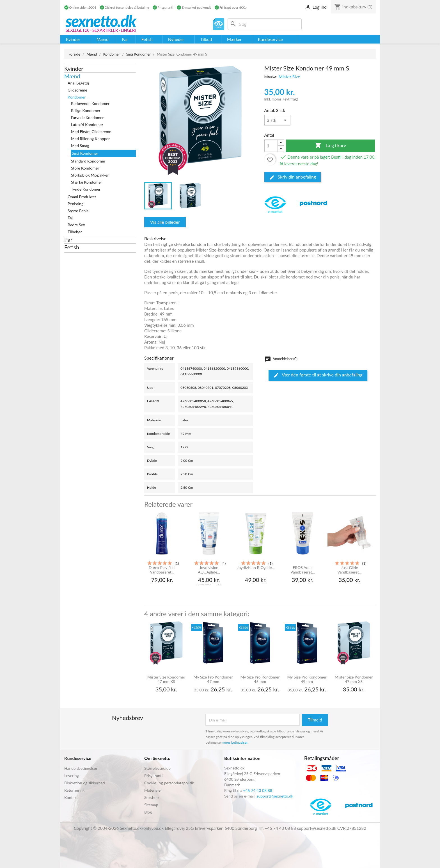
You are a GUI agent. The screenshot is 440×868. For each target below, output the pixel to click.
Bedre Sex (76, 225)
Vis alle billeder (165, 222)
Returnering (74, 790)
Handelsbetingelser (81, 768)
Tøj (70, 218)
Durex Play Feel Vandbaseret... (162, 570)
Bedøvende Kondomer (90, 103)
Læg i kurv (330, 146)
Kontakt (71, 797)
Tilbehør (75, 232)
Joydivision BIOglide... (256, 568)
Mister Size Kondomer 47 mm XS (166, 679)
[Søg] (265, 24)
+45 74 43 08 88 (258, 790)
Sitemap (151, 805)
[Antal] (277, 120)
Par (68, 239)
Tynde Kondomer (86, 189)
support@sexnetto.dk (275, 796)
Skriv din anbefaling (293, 177)
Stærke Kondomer (87, 182)
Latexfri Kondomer (87, 125)
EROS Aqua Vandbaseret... (302, 570)
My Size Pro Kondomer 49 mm (307, 679)
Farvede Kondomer (87, 117)
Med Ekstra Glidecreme (91, 132)
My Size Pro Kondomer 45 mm (260, 679)
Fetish (72, 247)
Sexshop (152, 797)
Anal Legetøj (78, 83)
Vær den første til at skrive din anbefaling (318, 375)
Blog (148, 812)
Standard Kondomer (88, 161)
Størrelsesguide (157, 768)
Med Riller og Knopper (90, 139)
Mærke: (271, 77)
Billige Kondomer (86, 110)
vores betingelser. (235, 742)
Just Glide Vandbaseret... (349, 570)
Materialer (153, 790)
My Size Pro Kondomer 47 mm (213, 679)
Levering (72, 776)
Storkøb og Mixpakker (90, 175)
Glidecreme (77, 90)
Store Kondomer (85, 168)
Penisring (75, 204)
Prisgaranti (153, 776)
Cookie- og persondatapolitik (169, 783)
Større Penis (78, 211)
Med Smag (80, 146)
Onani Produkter (82, 197)
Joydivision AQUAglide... (209, 570)
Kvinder (74, 68)
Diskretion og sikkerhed (85, 783)
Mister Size (289, 76)
